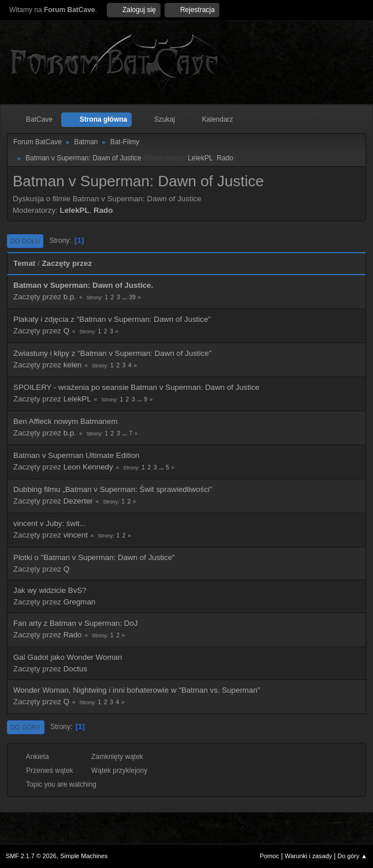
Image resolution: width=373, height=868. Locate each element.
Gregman (80, 602)
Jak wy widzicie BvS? (50, 590)
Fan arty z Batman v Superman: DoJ (76, 623)
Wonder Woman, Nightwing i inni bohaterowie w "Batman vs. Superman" (137, 690)
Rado (225, 158)
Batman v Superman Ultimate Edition (77, 455)
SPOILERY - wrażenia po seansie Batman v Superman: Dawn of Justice (136, 387)
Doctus (75, 669)
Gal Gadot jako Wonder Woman (68, 657)
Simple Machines (84, 856)
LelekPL (200, 158)
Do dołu (25, 241)
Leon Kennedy (88, 467)
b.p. (70, 297)
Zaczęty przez (67, 263)
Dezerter (78, 501)
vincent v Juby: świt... (50, 523)
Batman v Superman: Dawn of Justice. (83, 285)
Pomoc (270, 856)
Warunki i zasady (308, 856)
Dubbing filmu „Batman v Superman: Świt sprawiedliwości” (113, 489)
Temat (24, 263)
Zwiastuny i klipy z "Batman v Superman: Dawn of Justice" (113, 353)
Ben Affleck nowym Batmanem (66, 421)
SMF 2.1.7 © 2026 (31, 856)
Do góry (26, 727)
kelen (73, 365)
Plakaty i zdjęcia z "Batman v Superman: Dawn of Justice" (112, 319)
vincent (76, 535)
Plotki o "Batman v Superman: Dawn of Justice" (94, 557)
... (125, 297)
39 (133, 297)
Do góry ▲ (353, 856)
